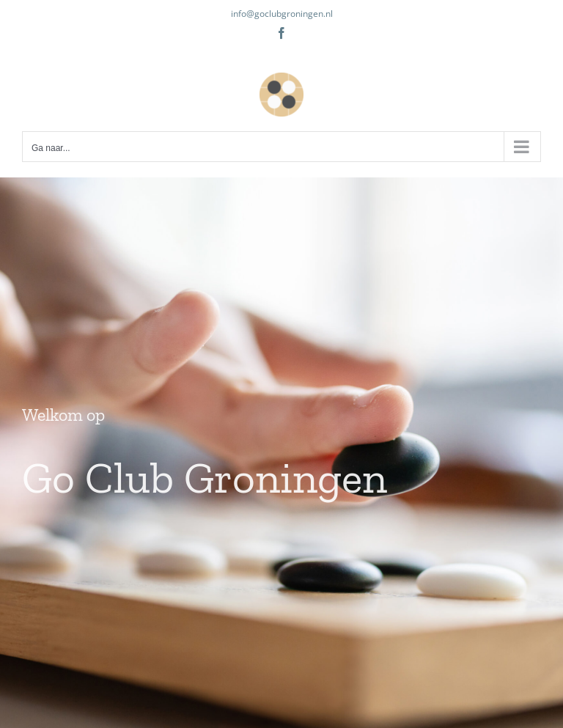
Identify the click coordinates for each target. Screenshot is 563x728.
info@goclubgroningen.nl (282, 14)
